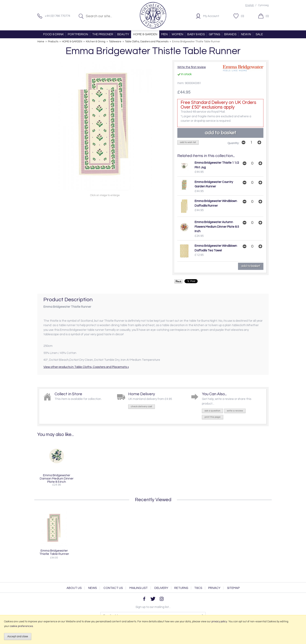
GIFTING (214, 34)
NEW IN (246, 34)
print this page (213, 417)
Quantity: (233, 143)
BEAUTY (123, 34)
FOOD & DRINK (53, 34)
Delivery (161, 588)
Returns (181, 588)
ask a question (212, 411)
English (250, 5)
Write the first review (192, 67)
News (93, 588)
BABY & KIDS (196, 34)
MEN (164, 34)
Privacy (214, 588)
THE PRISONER (103, 34)
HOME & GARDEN (145, 34)
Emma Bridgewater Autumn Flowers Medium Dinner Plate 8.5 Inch (217, 227)
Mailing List (139, 588)
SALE (259, 34)
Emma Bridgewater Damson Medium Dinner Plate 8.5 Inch (57, 478)
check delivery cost (142, 406)
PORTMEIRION (78, 34)
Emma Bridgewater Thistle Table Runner (54, 552)
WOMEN (177, 34)
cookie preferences (21, 626)
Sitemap (233, 588)
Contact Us (113, 588)
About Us (74, 588)
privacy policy (219, 622)
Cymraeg (263, 5)
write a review (235, 411)
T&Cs (198, 588)
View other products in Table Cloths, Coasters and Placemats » (86, 367)
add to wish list (188, 142)
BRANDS (230, 34)
